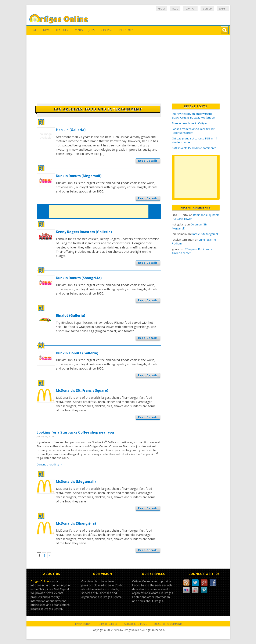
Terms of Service (107, 624)
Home (33, 30)
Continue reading (49, 464)
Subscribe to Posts (136, 624)
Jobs (92, 30)
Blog (175, 9)
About (162, 9)
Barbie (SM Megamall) (205, 234)
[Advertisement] (128, 67)
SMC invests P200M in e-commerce (194, 148)
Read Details (148, 161)
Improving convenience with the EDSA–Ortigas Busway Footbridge (193, 116)
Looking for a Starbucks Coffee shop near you (75, 432)
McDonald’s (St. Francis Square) (82, 390)
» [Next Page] (49, 555)
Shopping (107, 30)
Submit (223, 9)
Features (62, 30)
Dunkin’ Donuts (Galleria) (77, 353)
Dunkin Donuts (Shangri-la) (79, 278)
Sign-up (207, 9)
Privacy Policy (82, 624)
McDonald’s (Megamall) (76, 482)
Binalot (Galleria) (71, 315)
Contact (190, 9)
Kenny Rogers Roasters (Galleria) (84, 232)
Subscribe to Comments (168, 624)
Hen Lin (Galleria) (71, 130)
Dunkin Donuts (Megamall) (79, 176)
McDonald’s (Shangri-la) (76, 523)
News (47, 30)
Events (78, 30)
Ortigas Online (40, 581)
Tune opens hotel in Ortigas (190, 123)
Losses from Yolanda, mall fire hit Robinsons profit (193, 131)
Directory (126, 30)
